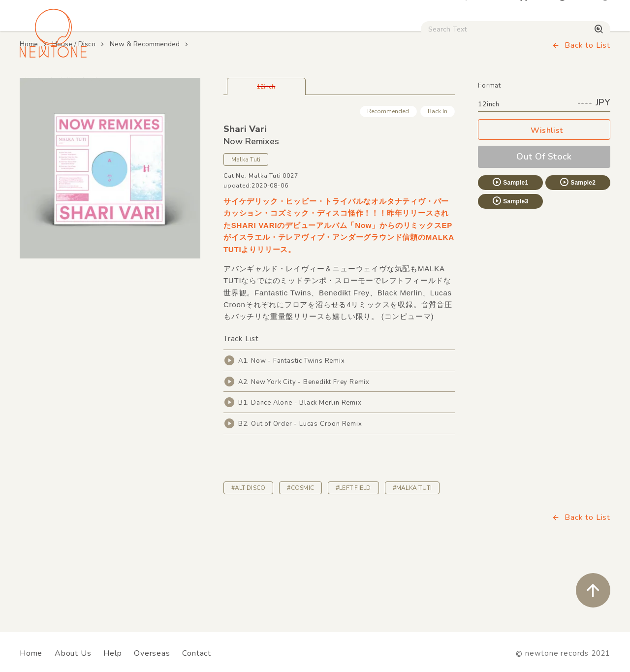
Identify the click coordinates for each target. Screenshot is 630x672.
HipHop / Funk (190, 84)
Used (419, 84)
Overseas (152, 653)
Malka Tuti (246, 222)
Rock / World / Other (272, 84)
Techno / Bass (120, 84)
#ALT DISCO (248, 550)
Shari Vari (245, 191)
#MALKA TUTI (412, 550)
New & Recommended (145, 107)
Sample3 (510, 263)
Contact (197, 653)
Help (112, 653)
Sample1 (510, 245)
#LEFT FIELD (353, 550)
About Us (73, 653)
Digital (460, 84)
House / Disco (50, 84)
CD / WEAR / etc (359, 84)
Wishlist (544, 193)
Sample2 (577, 245)
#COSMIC (300, 550)
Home (29, 107)
